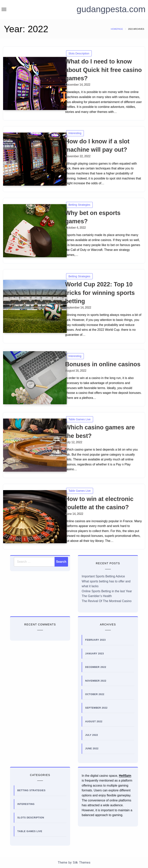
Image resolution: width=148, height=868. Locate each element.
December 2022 (96, 667)
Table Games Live (79, 419)
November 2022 (96, 681)
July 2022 (92, 735)
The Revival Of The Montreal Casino (107, 601)
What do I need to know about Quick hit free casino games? (103, 70)
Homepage (117, 29)
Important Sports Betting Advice (103, 576)
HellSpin (125, 776)
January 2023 (95, 654)
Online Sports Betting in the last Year (107, 591)
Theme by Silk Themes (74, 863)
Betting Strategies (79, 205)
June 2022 (92, 749)
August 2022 (94, 722)
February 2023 (95, 640)
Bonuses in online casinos (103, 364)
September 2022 (96, 708)
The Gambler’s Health (97, 596)
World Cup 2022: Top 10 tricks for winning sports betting (100, 293)
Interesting (75, 133)
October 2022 (95, 694)
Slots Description (79, 53)
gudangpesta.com (109, 9)
